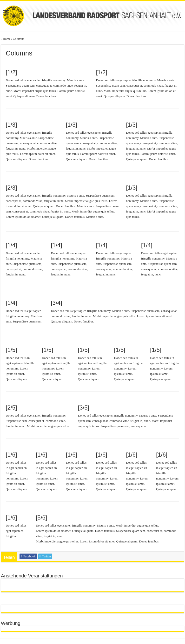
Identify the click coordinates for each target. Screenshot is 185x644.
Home (6, 39)
